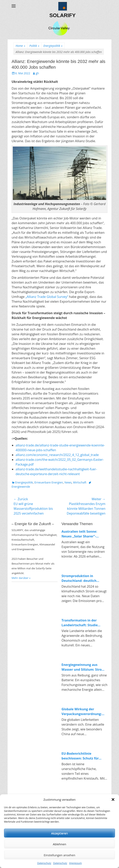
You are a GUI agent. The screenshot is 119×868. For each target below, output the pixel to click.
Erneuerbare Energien (49, 482)
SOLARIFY (62, 15)
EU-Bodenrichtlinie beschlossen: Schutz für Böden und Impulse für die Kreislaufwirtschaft (83, 756)
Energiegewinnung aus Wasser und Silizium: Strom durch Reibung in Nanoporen (84, 667)
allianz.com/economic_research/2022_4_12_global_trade (57, 455)
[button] (113, 799)
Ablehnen (60, 844)
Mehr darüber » (21, 578)
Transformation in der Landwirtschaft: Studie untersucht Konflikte (80, 623)
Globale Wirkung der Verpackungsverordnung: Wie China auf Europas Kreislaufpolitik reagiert (82, 712)
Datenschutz (44, 863)
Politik (34, 46)
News (68, 482)
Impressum (75, 863)
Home (20, 46)
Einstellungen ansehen (59, 855)
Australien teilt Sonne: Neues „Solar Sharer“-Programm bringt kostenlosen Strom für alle (83, 534)
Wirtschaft (80, 482)
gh (37, 73)
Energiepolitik (53, 46)
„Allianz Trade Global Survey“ (47, 297)
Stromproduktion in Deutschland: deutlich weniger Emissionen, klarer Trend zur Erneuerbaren (83, 578)
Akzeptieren (59, 833)
